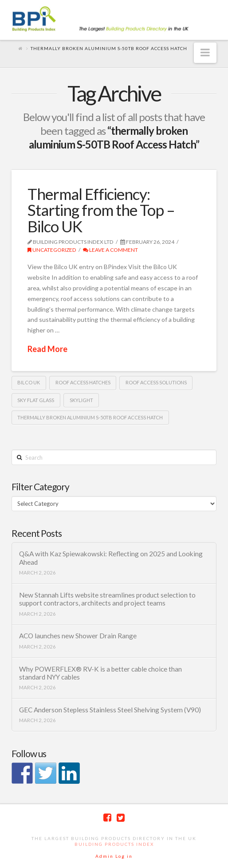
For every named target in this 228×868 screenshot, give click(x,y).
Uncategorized (52, 250)
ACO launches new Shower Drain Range (78, 636)
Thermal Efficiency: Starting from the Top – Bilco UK (101, 210)
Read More (47, 349)
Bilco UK (29, 382)
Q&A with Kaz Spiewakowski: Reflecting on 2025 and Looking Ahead (111, 558)
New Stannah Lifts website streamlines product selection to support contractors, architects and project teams (107, 599)
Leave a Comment (110, 250)
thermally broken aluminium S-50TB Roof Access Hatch (90, 417)
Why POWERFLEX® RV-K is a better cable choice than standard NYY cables (100, 673)
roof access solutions (156, 382)
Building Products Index (114, 844)
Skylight (81, 400)
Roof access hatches (83, 382)
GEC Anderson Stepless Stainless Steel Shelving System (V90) (110, 710)
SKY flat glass (36, 400)
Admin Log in (114, 856)
